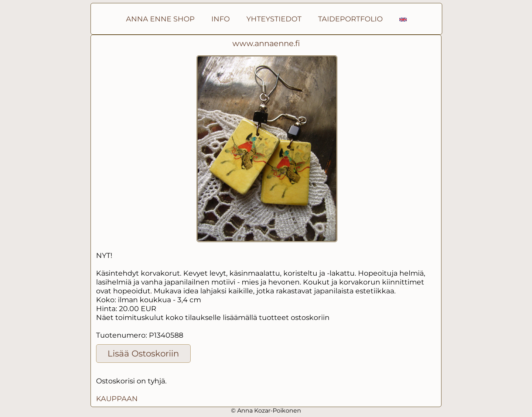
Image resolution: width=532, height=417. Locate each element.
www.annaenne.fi (266, 43)
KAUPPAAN (117, 399)
